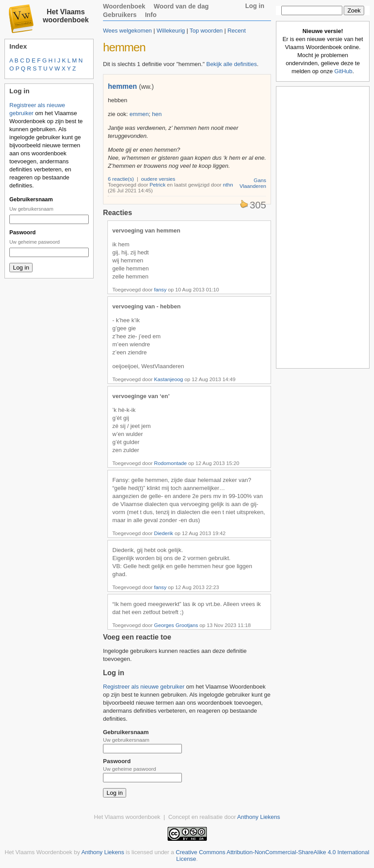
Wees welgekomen (127, 31)
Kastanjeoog (169, 379)
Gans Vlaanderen (253, 183)
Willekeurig (171, 31)
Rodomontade (171, 463)
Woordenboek (124, 6)
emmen (139, 114)
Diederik (164, 533)
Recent (236, 31)
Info (151, 15)
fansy (160, 289)
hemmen (122, 86)
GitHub (343, 71)
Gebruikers (120, 15)
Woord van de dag (181, 6)
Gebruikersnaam (31, 199)
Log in (255, 6)
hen (157, 114)
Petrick (158, 185)
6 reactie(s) (121, 179)
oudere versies (158, 179)
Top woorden (206, 31)
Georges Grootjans (176, 625)
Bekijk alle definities (232, 64)
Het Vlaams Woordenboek (39, 852)
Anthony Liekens (259, 817)
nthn (228, 185)
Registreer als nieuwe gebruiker (144, 687)
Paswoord (23, 233)
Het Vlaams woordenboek (66, 16)
